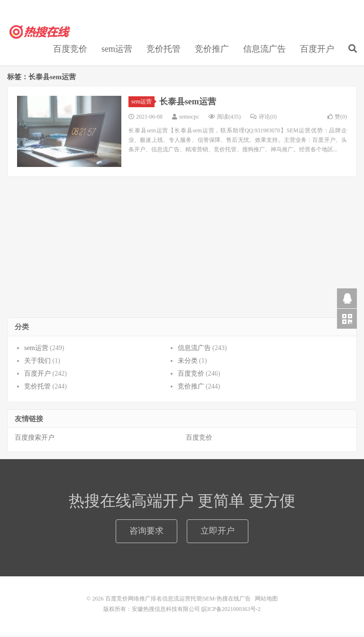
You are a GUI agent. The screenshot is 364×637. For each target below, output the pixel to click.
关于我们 (37, 362)
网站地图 (266, 600)
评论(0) (264, 118)
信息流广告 (264, 50)
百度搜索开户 (35, 439)
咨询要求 (146, 532)
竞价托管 (164, 50)
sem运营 (117, 50)
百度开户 (317, 50)
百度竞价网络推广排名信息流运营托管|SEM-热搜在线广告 (40, 34)
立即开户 (218, 532)
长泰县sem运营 (188, 103)
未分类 (188, 362)
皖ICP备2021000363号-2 (231, 610)
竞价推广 (212, 50)
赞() (337, 118)
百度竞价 (70, 50)
